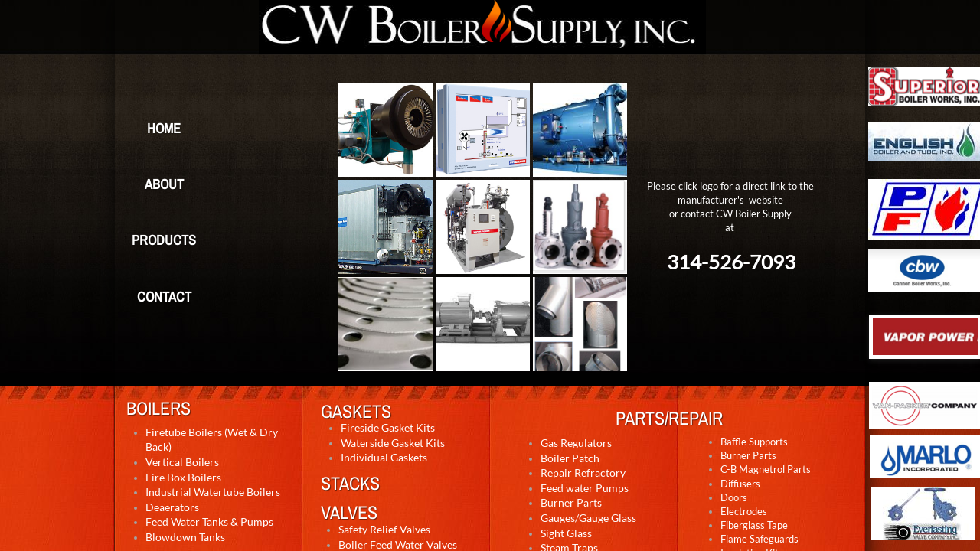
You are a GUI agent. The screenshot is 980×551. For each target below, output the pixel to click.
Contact (164, 297)
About (164, 184)
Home (164, 128)
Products (164, 240)
